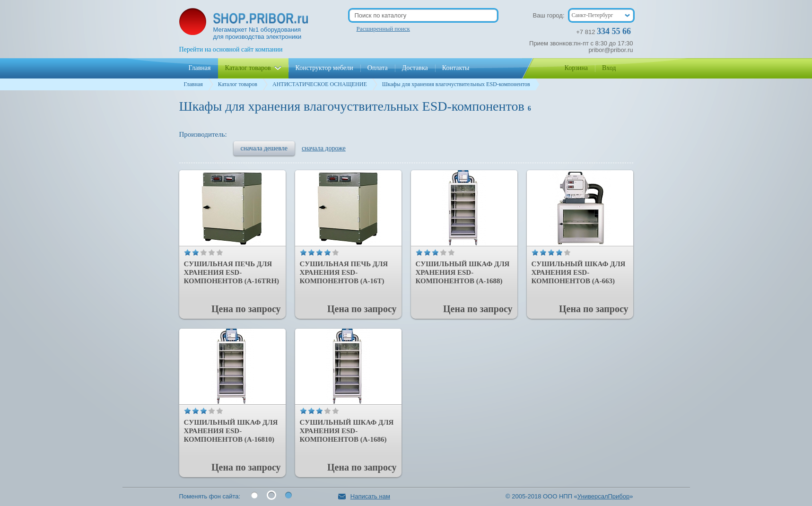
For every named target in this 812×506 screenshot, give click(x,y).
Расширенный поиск (383, 29)
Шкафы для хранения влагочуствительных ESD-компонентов (456, 84)
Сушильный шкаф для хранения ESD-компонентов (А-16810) (231, 431)
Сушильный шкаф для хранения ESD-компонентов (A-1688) (463, 272)
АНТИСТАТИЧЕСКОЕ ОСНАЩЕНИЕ (320, 84)
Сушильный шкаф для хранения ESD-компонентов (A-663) (579, 272)
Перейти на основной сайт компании (231, 49)
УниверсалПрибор (603, 496)
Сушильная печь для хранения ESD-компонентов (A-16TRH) (232, 272)
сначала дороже (324, 148)
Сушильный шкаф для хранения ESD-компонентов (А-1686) (347, 431)
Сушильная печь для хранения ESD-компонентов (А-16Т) (344, 272)
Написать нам (364, 496)
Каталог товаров (238, 84)
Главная (193, 84)
